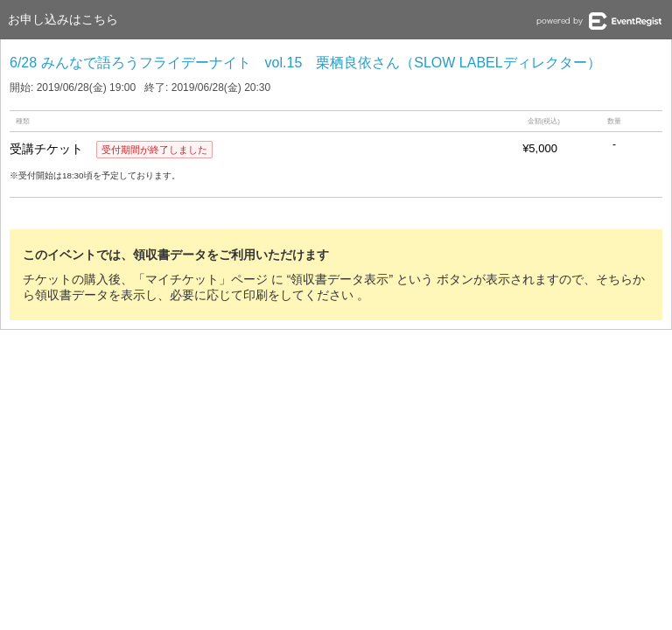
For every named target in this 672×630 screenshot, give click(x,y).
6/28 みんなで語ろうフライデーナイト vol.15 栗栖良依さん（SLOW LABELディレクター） (305, 63)
